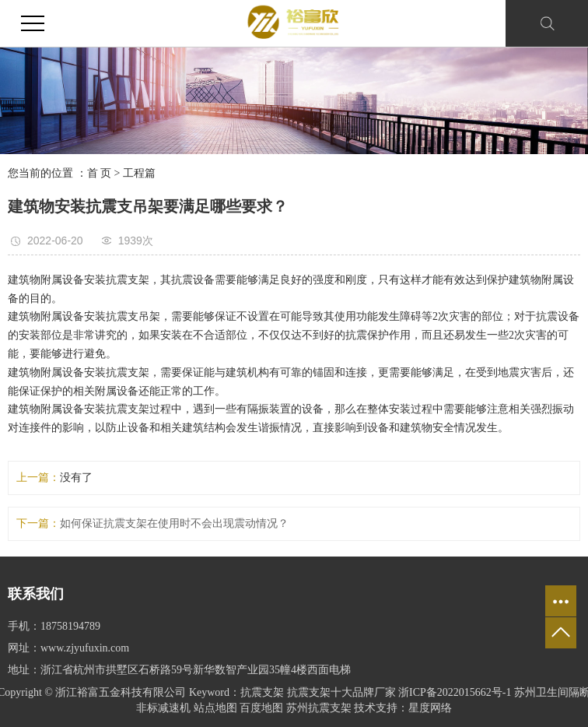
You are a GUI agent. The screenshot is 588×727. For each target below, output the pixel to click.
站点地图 (215, 708)
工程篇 (139, 173)
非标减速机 (163, 708)
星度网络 (430, 708)
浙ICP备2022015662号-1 (455, 692)
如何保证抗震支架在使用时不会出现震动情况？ (174, 523)
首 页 (100, 173)
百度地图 (261, 708)
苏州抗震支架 (319, 708)
